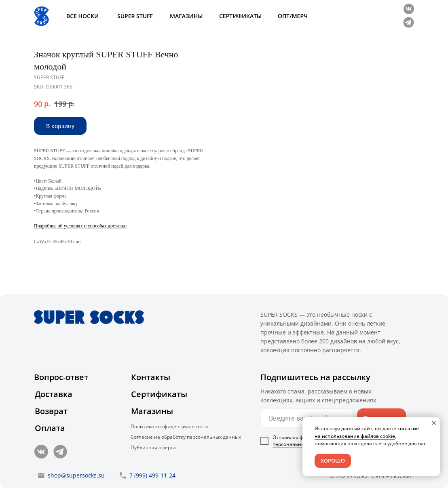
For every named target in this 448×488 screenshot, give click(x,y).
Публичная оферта (153, 447)
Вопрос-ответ (61, 377)
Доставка (54, 394)
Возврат (51, 411)
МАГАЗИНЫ (186, 16)
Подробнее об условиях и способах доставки (266, 226)
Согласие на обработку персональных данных (186, 437)
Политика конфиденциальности (170, 426)
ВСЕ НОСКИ (82, 16)
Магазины (152, 411)
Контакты (151, 377)
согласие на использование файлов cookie (367, 432)
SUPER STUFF (135, 16)
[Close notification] (434, 423)
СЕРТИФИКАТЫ (240, 16)
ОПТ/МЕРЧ (293, 16)
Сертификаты (159, 394)
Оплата (50, 428)
